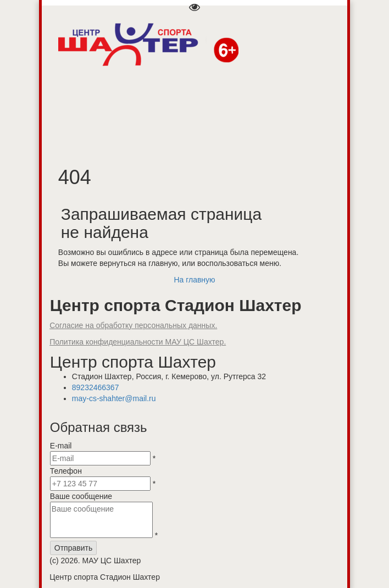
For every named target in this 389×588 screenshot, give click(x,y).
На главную (194, 280)
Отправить (73, 548)
